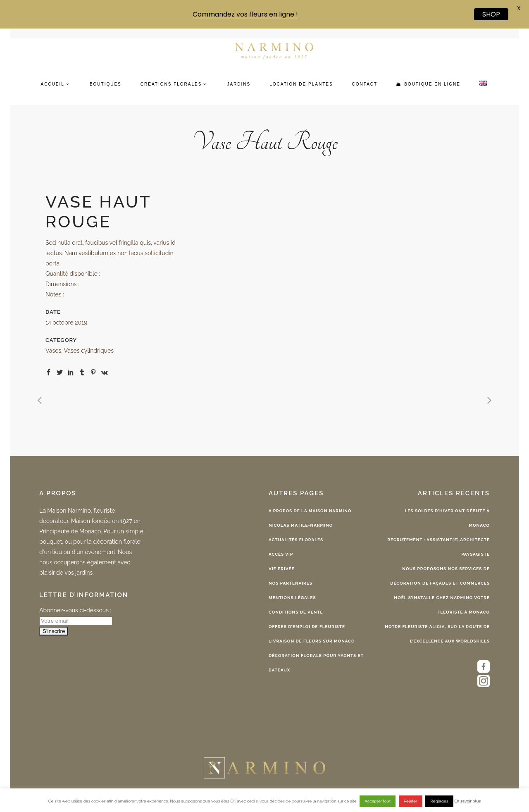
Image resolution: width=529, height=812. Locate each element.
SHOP (491, 14)
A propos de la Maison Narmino (310, 511)
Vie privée (282, 569)
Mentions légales (292, 598)
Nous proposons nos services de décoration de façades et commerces (440, 576)
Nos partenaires (291, 583)
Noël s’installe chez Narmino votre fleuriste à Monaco (442, 605)
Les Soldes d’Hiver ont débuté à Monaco (448, 518)
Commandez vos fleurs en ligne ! (245, 14)
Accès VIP (281, 554)
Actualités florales (296, 540)
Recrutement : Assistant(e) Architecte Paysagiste (438, 547)
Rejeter (411, 801)
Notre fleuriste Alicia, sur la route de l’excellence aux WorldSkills (437, 634)
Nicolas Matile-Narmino (301, 525)
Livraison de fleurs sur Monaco (312, 641)
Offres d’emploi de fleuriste (307, 627)
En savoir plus (467, 801)
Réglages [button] (439, 801)
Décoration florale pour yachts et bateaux (316, 663)
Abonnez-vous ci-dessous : (75, 610)
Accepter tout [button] (378, 801)
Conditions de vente (296, 612)
